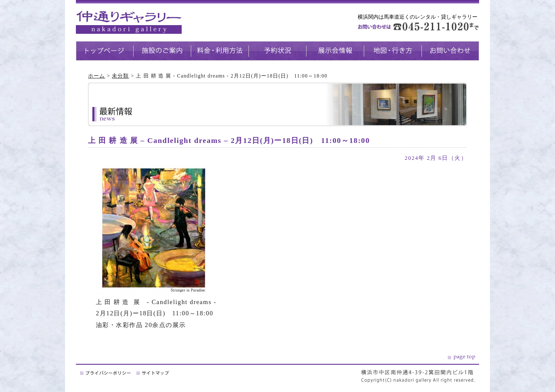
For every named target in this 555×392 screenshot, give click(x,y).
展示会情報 (335, 51)
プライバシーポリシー (106, 373)
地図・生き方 (393, 51)
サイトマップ (153, 373)
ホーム (96, 76)
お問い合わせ (450, 51)
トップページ (104, 51)
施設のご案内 (162, 51)
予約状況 (277, 51)
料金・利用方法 (220, 51)
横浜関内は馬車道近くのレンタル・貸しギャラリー (418, 17)
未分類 (120, 76)
